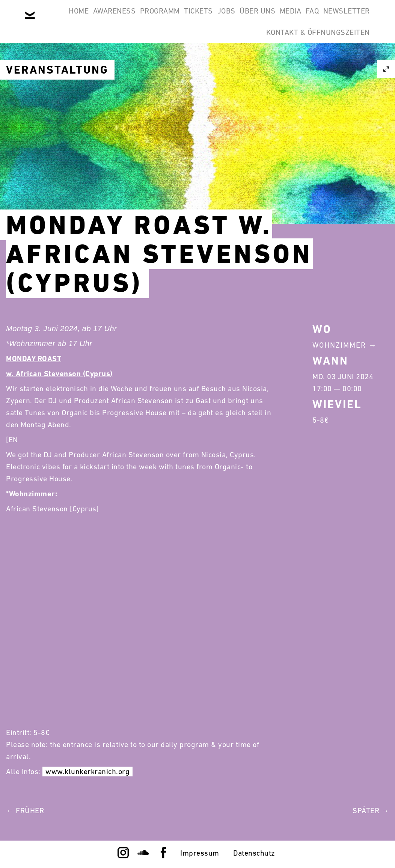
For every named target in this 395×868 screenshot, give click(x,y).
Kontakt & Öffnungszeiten (313, 54)
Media (327, 18)
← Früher (25, 811)
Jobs (243, 18)
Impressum (200, 853)
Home (57, 18)
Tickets (206, 18)
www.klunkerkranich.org (87, 772)
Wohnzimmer (339, 345)
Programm (157, 18)
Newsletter (224, 54)
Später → (371, 811)
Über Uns (284, 18)
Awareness (102, 18)
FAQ (359, 18)
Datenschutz (254, 853)
